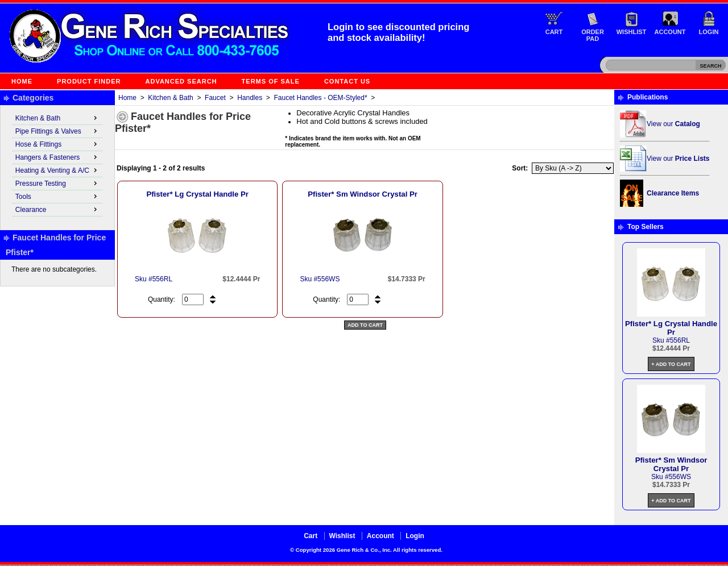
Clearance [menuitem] (57, 209)
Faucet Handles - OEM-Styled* (321, 98)
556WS (328, 279)
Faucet (215, 98)
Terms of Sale (271, 81)
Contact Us (347, 81)
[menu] (57, 164)
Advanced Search (181, 81)
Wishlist (632, 32)
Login (709, 32)
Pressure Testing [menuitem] (57, 183)
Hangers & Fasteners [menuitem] (57, 157)
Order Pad (593, 35)
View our (673, 124)
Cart (554, 32)
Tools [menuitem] (57, 196)
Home (22, 81)
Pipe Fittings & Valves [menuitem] (57, 131)
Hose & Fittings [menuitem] (57, 144)
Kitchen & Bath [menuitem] (57, 118)
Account (670, 32)
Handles (250, 98)
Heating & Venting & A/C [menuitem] (57, 170)
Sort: (520, 168)
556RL (162, 279)
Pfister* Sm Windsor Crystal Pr (363, 194)
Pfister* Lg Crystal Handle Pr (197, 194)
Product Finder (89, 81)
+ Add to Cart (671, 364)
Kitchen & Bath (170, 98)
